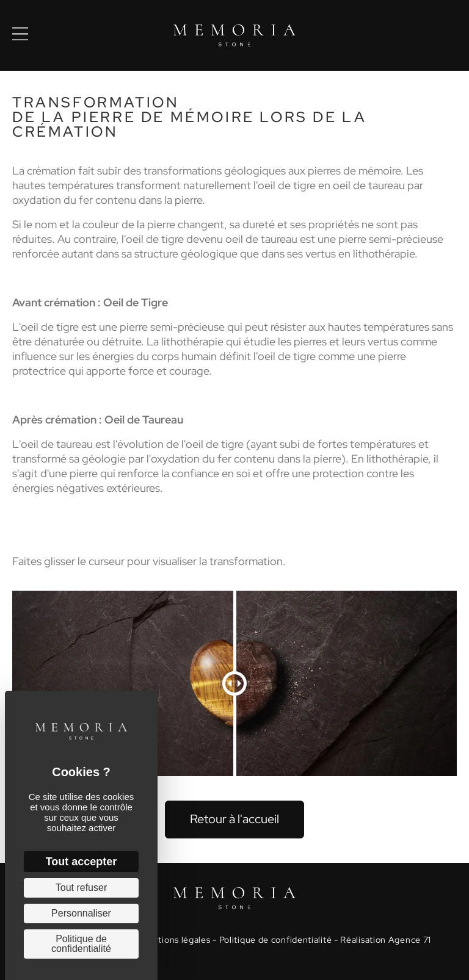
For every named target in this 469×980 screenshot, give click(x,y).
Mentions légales (175, 940)
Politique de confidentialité (276, 940)
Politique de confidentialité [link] (81, 944)
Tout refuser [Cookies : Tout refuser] (81, 888)
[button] (234, 820)
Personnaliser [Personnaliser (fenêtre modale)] (81, 913)
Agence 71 (410, 940)
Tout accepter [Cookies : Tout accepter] (82, 862)
